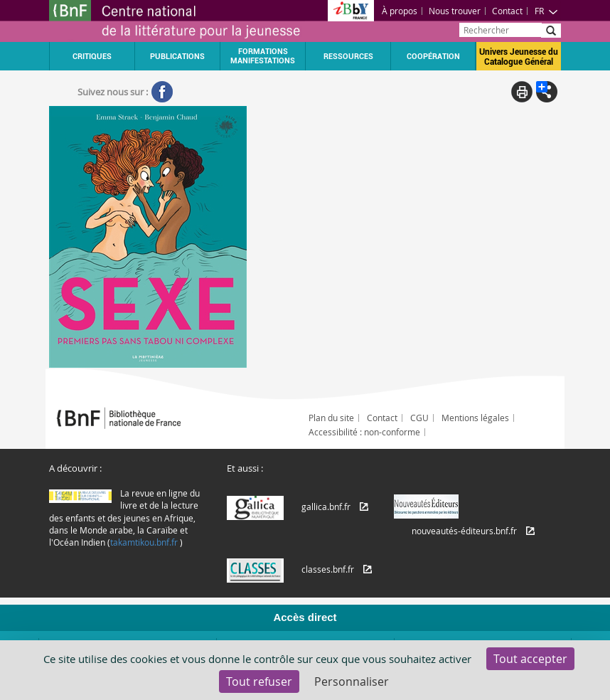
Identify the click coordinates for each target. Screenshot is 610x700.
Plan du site (331, 418)
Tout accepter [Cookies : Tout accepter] (530, 659)
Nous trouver (455, 11)
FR (546, 11)
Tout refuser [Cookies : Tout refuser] (259, 682)
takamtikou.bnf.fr (144, 542)
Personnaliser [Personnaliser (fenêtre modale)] (352, 682)
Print (522, 92)
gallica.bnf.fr (326, 507)
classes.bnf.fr (328, 569)
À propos (400, 11)
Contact (507, 11)
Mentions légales (475, 418)
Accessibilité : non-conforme (364, 432)
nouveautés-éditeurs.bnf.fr (464, 531)
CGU (419, 418)
